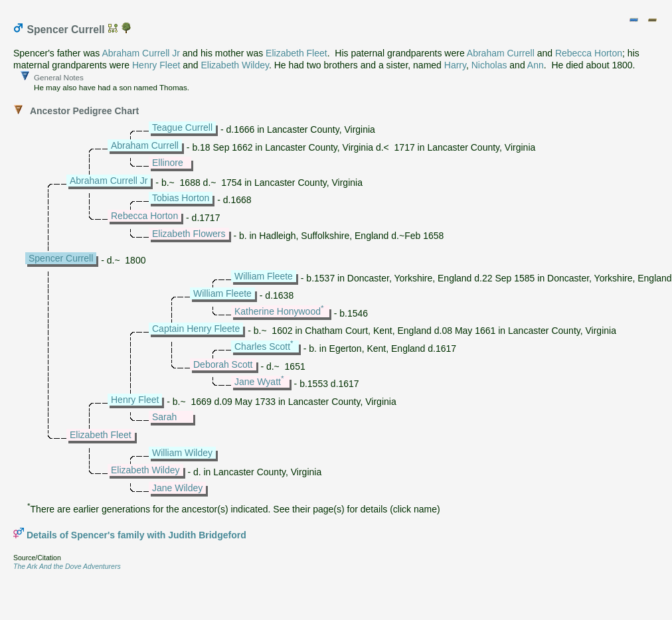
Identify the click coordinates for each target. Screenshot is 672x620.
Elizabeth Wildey (235, 65)
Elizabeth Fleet (296, 53)
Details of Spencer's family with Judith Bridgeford (136, 535)
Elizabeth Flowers (189, 234)
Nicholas (489, 65)
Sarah (164, 417)
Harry (455, 65)
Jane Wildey (177, 488)
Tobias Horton (181, 198)
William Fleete (264, 276)
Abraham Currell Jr (140, 53)
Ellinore (168, 163)
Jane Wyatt (258, 382)
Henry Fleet (156, 65)
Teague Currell (182, 127)
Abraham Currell (501, 53)
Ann (536, 65)
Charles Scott (262, 347)
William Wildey (182, 453)
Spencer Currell (61, 258)
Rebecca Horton (589, 53)
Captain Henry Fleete (196, 329)
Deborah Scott (223, 364)
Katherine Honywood (278, 311)
